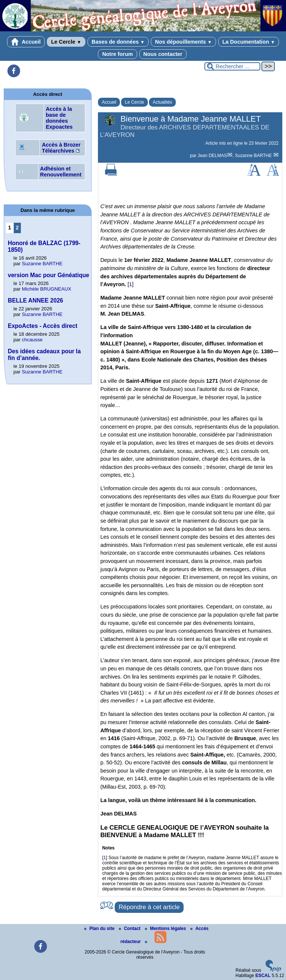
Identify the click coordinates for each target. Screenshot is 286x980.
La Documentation (249, 42)
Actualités (162, 102)
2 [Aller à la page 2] (17, 228)
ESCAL (263, 976)
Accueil (26, 42)
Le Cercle (66, 42)
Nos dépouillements (183, 42)
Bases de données (118, 42)
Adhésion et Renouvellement (61, 172)
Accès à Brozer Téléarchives (61, 148)
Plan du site (100, 929)
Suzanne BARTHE (254, 156)
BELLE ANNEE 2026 (35, 300)
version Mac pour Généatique (48, 275)
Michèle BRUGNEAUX (47, 289)
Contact (130, 929)
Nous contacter (163, 54)
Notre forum (117, 54)
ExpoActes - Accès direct (43, 326)
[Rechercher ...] (232, 66)
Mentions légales (166, 929)
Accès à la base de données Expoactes (59, 118)
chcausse (32, 340)
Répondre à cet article (149, 907)
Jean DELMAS (212, 156)
